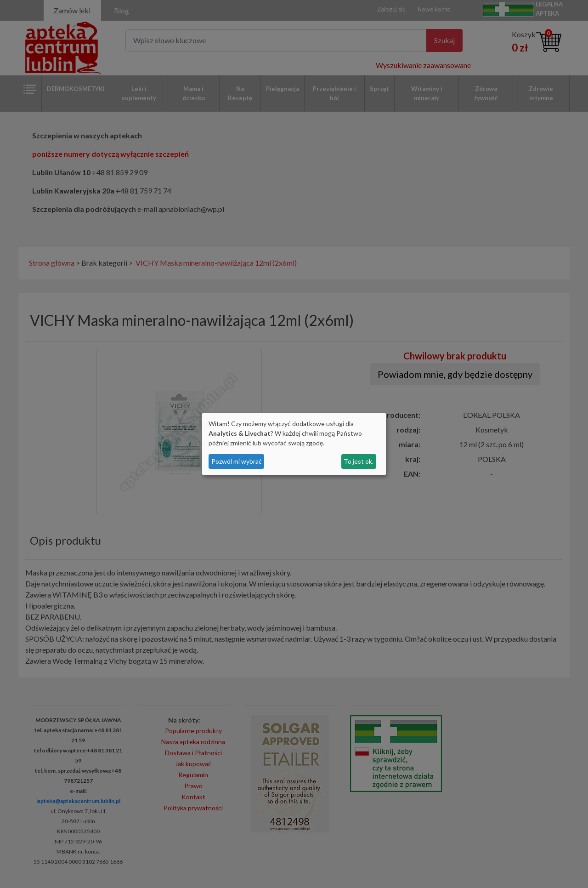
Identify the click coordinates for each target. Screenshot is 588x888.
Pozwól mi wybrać (237, 461)
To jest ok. (359, 461)
